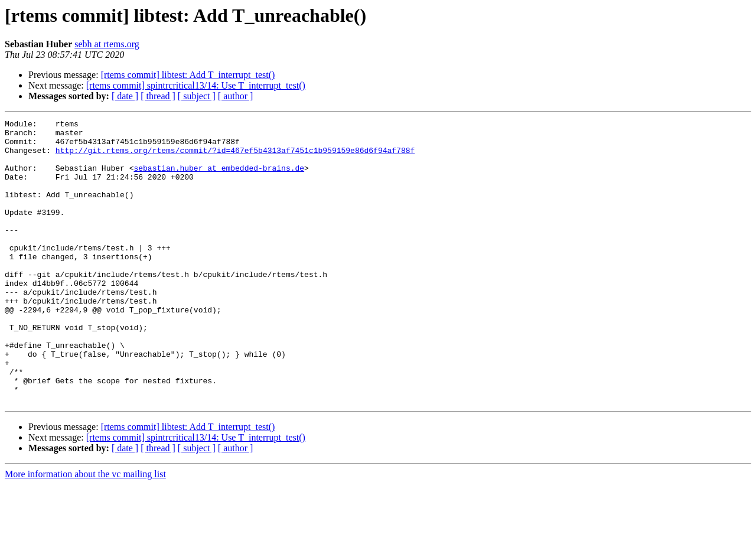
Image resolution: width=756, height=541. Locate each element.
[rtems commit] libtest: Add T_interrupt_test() (188, 75)
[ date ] (125, 96)
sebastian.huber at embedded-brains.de (219, 178)
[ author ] (236, 96)
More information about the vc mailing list (85, 531)
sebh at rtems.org (107, 44)
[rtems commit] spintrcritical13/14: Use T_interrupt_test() (196, 85)
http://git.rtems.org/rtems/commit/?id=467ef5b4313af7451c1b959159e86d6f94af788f (235, 157)
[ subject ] (197, 96)
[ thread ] (158, 96)
